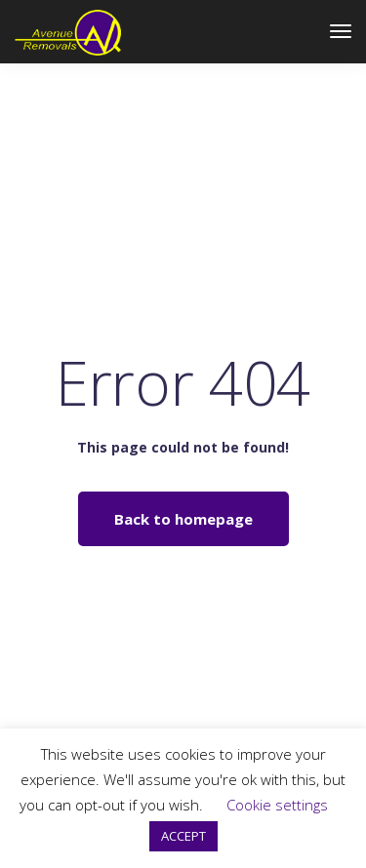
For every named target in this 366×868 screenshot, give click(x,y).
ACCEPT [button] (183, 836)
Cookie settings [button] (277, 805)
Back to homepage (183, 519)
